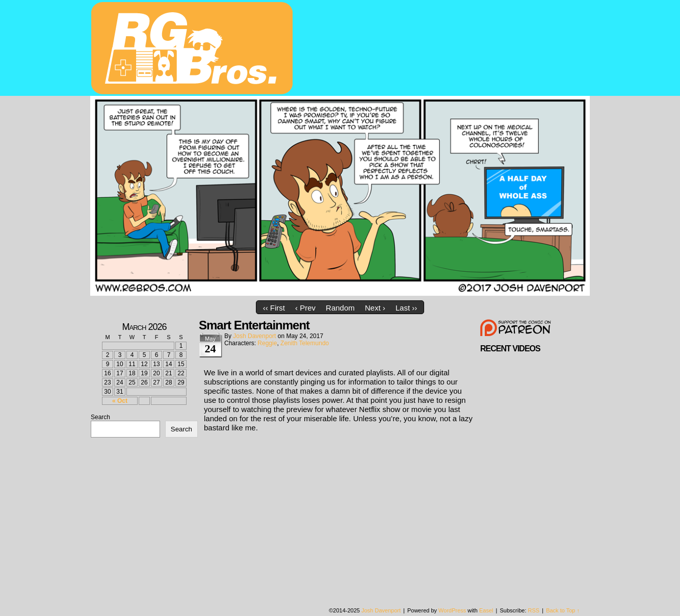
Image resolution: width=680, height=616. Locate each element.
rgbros (194, 49)
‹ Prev (305, 308)
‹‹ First (274, 308)
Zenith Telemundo (305, 343)
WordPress (452, 610)
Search (100, 417)
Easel (486, 610)
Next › (375, 308)
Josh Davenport (254, 336)
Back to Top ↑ (563, 610)
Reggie (267, 343)
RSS (534, 610)
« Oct (120, 401)
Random (340, 308)
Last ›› (407, 308)
